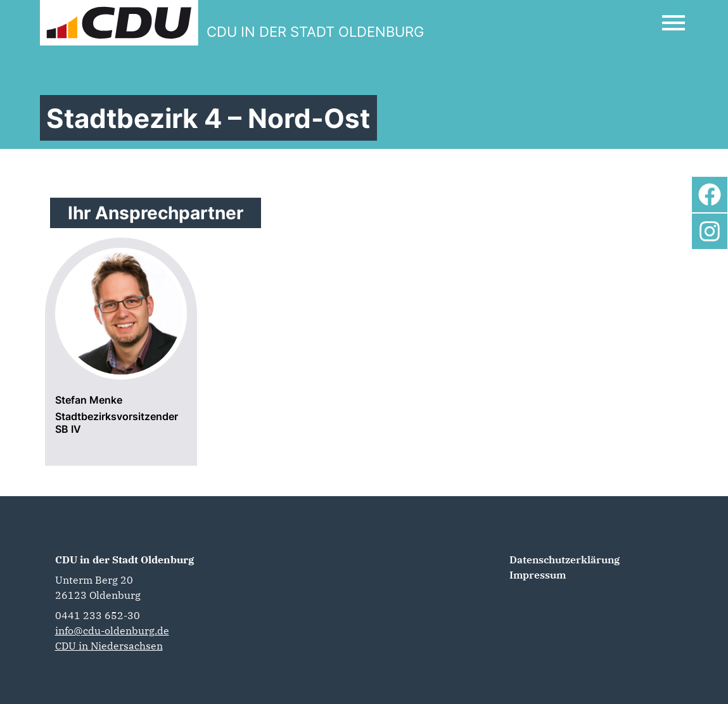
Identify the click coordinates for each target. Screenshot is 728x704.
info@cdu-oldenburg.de (112, 630)
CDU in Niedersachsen (109, 646)
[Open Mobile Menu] (674, 23)
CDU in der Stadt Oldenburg (125, 560)
